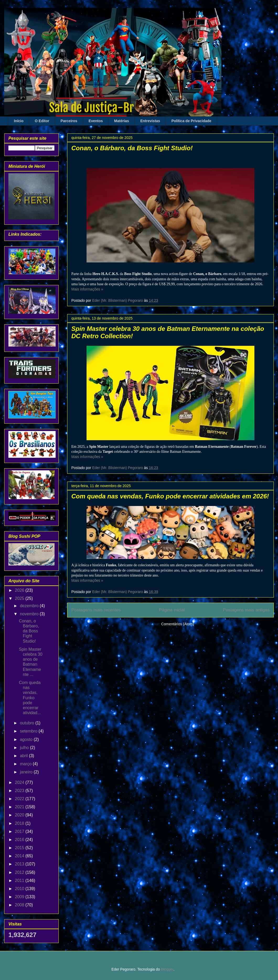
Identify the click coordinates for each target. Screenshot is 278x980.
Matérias (122, 121)
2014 (20, 856)
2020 (20, 815)
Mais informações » (87, 289)
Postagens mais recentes (96, 610)
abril (25, 756)
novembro (30, 614)
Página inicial (172, 610)
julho (25, 748)
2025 (20, 598)
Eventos (96, 121)
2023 (20, 791)
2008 (20, 905)
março (26, 764)
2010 (20, 889)
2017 (20, 831)
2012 (20, 872)
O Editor (42, 121)
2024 (20, 782)
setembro (29, 731)
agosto (27, 739)
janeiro (27, 772)
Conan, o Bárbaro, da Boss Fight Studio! (132, 148)
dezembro (30, 606)
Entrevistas (150, 121)
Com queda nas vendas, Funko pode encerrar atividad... (30, 698)
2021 (20, 807)
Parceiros (69, 121)
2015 (20, 848)
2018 (20, 823)
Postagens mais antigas (246, 610)
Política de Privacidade (191, 121)
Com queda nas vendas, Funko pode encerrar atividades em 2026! (170, 496)
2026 (20, 590)
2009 (20, 897)
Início (19, 121)
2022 (20, 799)
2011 (20, 881)
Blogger (167, 969)
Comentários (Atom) (178, 624)
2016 (20, 840)
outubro (28, 723)
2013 (20, 864)
